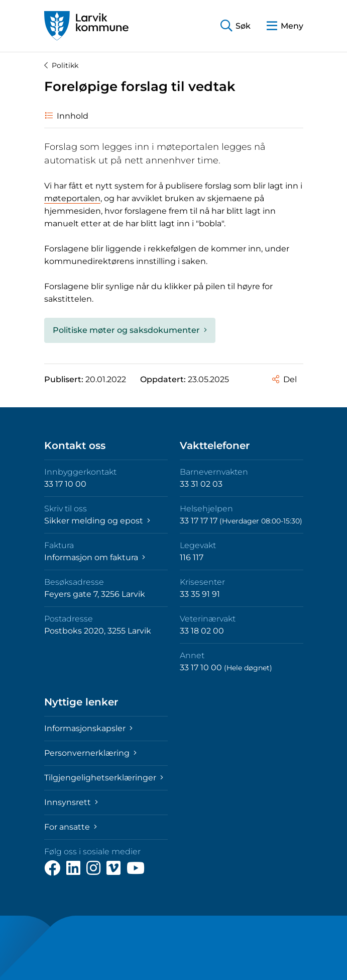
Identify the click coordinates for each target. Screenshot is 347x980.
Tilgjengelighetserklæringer (104, 778)
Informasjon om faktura (95, 557)
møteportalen (72, 198)
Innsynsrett (71, 802)
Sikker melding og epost (97, 521)
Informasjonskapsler (88, 728)
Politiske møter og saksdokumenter (130, 330)
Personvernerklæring (90, 753)
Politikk (61, 65)
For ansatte (71, 827)
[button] (236, 26)
